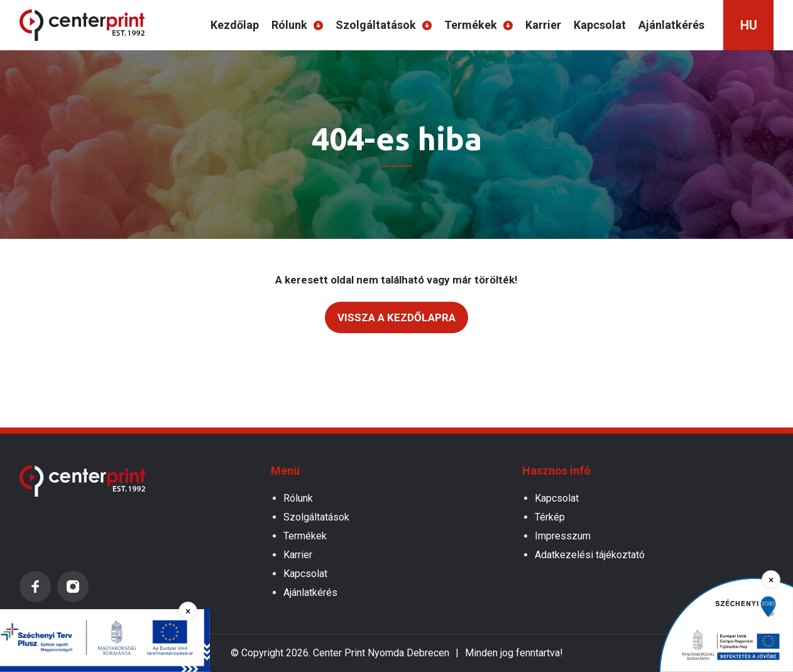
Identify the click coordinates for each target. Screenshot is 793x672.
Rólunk (289, 25)
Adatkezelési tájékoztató (590, 555)
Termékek (471, 25)
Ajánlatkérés (671, 25)
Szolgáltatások (376, 25)
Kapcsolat (600, 25)
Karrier (543, 25)
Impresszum (563, 536)
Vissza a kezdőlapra (396, 317)
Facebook (35, 587)
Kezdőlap (235, 25)
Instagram (73, 587)
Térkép (550, 517)
